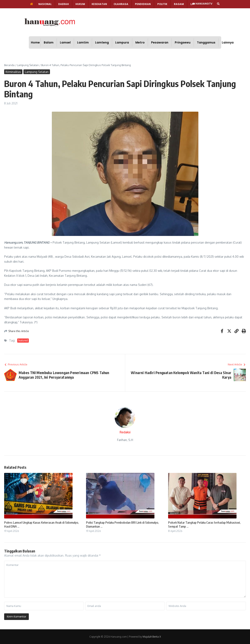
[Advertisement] (139, 22)
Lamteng (102, 42)
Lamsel (65, 42)
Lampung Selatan (28, 65)
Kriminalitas (13, 72)
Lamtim (83, 42)
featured (23, 340)
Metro (140, 42)
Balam (49, 42)
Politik (162, 4)
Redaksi (125, 432)
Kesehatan (99, 4)
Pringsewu (183, 42)
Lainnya (228, 42)
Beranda (9, 65)
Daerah (64, 4)
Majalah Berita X (152, 637)
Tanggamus (206, 42)
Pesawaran (160, 42)
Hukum (80, 4)
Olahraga (121, 4)
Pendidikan (143, 4)
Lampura (122, 42)
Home (35, 42)
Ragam (179, 4)
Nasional (45, 4)
